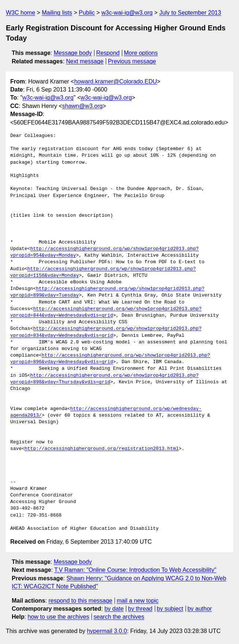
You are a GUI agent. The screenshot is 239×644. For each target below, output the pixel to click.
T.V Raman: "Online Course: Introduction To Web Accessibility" (135, 570)
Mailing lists (57, 13)
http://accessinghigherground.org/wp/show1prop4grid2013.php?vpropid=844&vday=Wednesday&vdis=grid (106, 312)
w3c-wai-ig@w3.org (127, 13)
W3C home (20, 13)
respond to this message (80, 601)
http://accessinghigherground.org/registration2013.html (102, 449)
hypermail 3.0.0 (107, 631)
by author (200, 609)
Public (87, 13)
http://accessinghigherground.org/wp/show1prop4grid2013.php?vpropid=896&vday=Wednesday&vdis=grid (110, 359)
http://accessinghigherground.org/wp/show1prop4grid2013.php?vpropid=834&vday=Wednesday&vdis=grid (106, 332)
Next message (85, 61)
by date (114, 609)
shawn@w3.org (83, 106)
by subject (170, 609)
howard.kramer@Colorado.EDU (116, 81)
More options (141, 53)
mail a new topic (138, 601)
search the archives (119, 617)
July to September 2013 (190, 13)
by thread (140, 609)
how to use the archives (59, 617)
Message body (73, 53)
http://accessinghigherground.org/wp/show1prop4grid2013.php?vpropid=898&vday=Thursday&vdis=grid (104, 379)
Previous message (132, 61)
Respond (108, 53)
